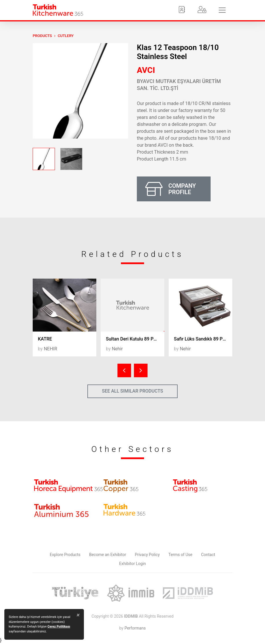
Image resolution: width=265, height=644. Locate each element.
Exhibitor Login (132, 564)
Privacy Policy (147, 555)
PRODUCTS (42, 36)
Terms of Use (180, 555)
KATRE (45, 339)
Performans (135, 628)
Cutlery (66, 36)
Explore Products (65, 555)
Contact (208, 555)
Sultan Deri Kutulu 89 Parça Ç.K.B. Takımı (135, 339)
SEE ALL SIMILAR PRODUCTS (132, 391)
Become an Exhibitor (108, 555)
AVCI (146, 70)
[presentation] (124, 370)
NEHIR (50, 349)
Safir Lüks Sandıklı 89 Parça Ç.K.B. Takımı (203, 339)
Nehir (117, 349)
